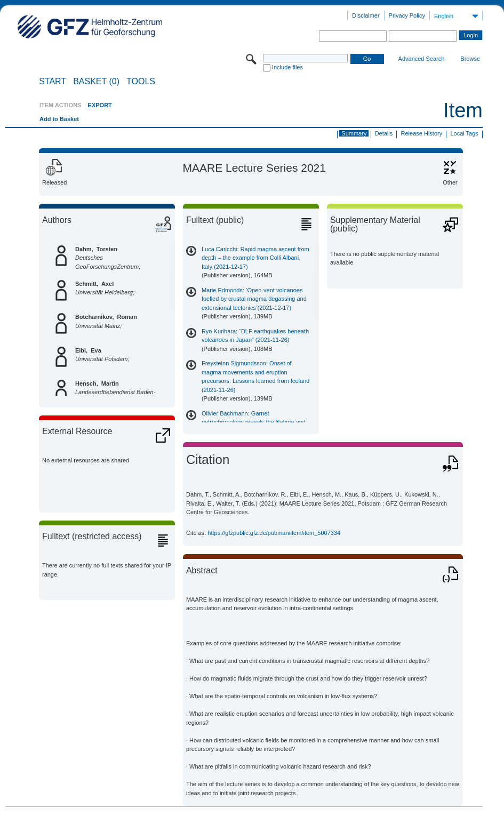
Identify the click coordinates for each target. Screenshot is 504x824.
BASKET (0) (96, 82)
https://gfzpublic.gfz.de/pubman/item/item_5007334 (274, 533)
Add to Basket (59, 119)
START (53, 82)
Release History (422, 133)
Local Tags (464, 133)
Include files (287, 67)
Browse (470, 59)
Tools (141, 82)
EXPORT (100, 105)
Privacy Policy (407, 15)
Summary (354, 133)
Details (384, 133)
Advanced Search (422, 59)
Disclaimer (366, 15)
